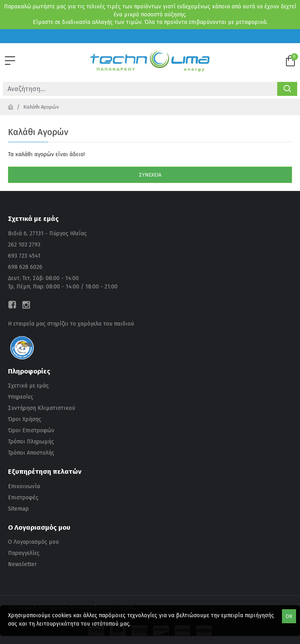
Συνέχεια (150, 175)
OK (289, 616)
